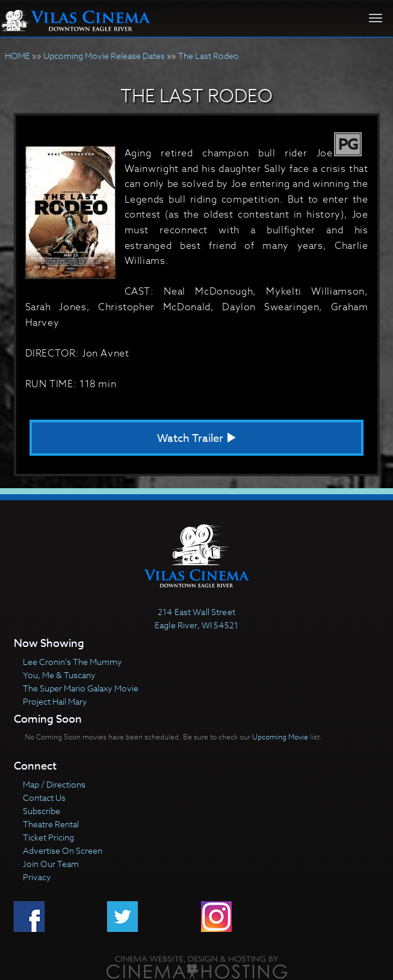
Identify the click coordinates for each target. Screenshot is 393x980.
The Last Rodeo (209, 56)
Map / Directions (54, 784)
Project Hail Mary (55, 701)
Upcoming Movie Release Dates (104, 56)
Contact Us (44, 798)
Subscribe (42, 811)
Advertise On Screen (63, 850)
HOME (17, 56)
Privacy (37, 877)
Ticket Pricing (48, 837)
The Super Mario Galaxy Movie (81, 688)
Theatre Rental (51, 824)
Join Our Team (51, 864)
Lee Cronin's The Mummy (73, 662)
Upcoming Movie (280, 737)
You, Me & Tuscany (59, 675)
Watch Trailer (197, 439)
